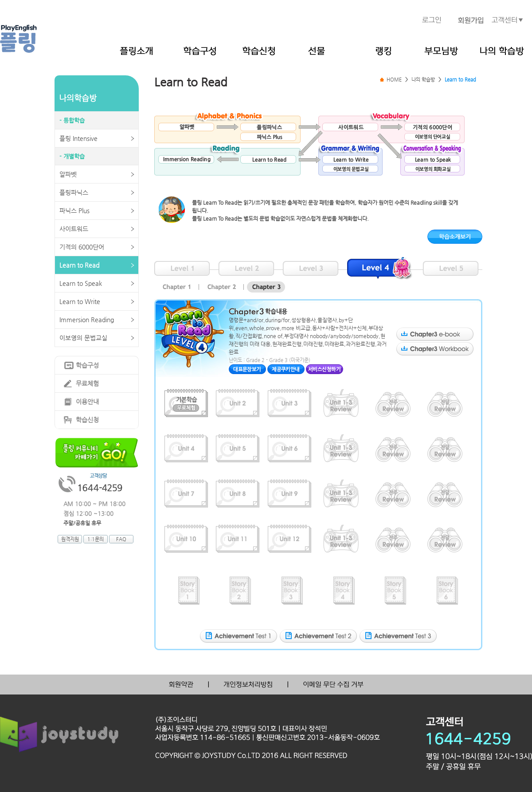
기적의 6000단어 (82, 247)
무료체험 (87, 383)
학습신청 (87, 420)
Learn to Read (79, 265)
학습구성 (87, 365)
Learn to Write (80, 301)
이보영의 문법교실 (83, 338)
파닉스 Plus (74, 211)
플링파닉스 (74, 192)
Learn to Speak (81, 283)
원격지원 (70, 539)
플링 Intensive (78, 138)
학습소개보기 (455, 236)
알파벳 (68, 174)
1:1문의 (96, 539)
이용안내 (87, 402)
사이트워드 (74, 229)
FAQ (121, 539)
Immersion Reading (87, 320)
